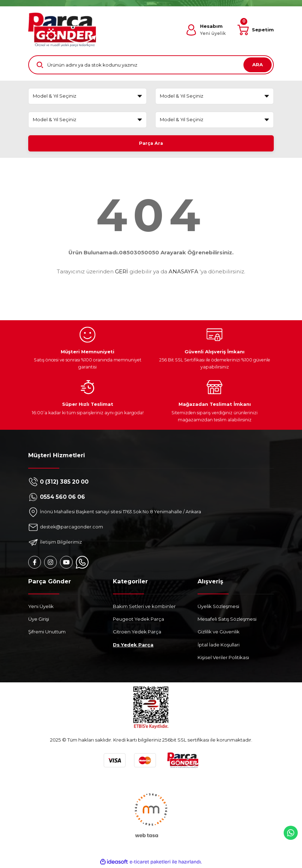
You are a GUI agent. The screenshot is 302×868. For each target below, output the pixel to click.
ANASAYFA (183, 273)
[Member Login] (206, 30)
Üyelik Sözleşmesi (218, 607)
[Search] (151, 65)
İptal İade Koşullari (219, 646)
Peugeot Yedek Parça (138, 620)
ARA (258, 64)
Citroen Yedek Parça (137, 633)
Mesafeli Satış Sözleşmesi (227, 620)
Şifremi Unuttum (47, 633)
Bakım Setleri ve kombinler (144, 607)
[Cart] (256, 30)
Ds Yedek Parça (133, 646)
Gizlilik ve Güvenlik (219, 633)
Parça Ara (151, 143)
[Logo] (62, 30)
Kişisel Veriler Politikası (223, 659)
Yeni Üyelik (41, 607)
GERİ (122, 273)
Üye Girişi (39, 620)
